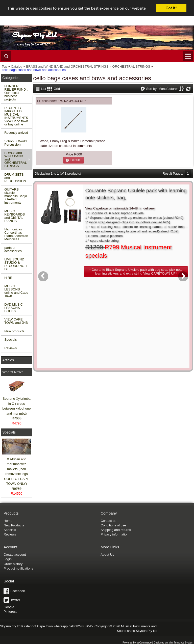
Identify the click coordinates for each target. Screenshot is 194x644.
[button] (74, 160)
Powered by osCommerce (137, 642)
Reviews (10, 348)
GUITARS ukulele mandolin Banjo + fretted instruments (16, 196)
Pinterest (10, 612)
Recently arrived (16, 133)
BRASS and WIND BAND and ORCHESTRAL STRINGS (16, 159)
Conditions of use (113, 525)
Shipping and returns (116, 530)
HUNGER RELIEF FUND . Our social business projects (16, 93)
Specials (10, 340)
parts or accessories (13, 249)
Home (8, 520)
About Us (107, 555)
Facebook (18, 591)
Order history (13, 564)
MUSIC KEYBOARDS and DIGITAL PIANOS (15, 216)
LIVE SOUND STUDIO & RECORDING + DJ (16, 264)
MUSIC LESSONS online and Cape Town (16, 291)
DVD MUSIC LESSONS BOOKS (14, 308)
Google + (10, 607)
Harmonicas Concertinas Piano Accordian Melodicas (16, 234)
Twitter (15, 600)
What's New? (13, 372)
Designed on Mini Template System (173, 642)
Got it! (171, 8)
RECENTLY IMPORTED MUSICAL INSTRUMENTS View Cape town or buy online (16, 116)
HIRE (8, 278)
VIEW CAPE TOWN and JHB (16, 321)
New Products (14, 525)
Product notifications (18, 568)
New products (14, 331)
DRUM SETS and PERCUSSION (15, 178)
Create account (15, 555)
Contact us (108, 520)
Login (8, 559)
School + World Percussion (15, 143)
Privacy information (115, 534)
